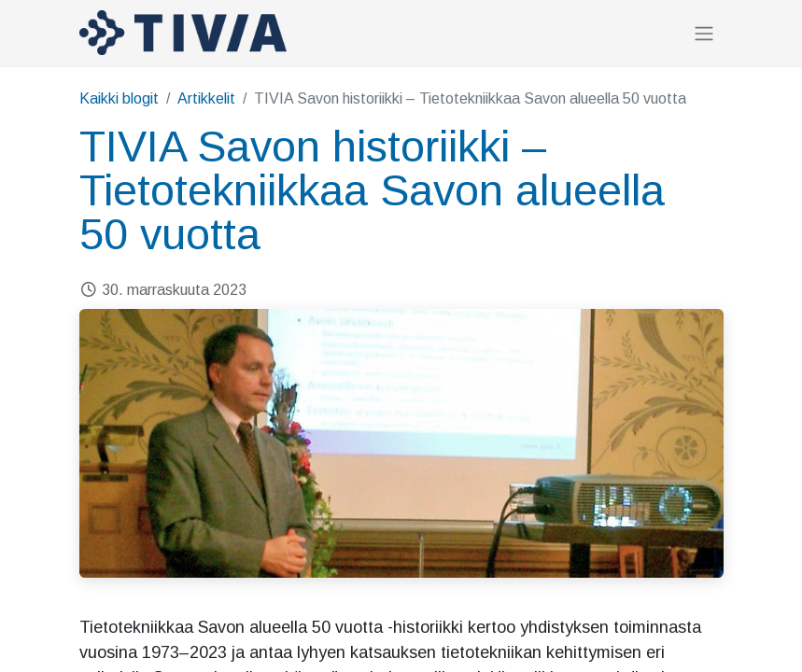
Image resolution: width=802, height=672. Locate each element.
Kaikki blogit (119, 98)
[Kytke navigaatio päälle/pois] (704, 33)
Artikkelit (206, 98)
